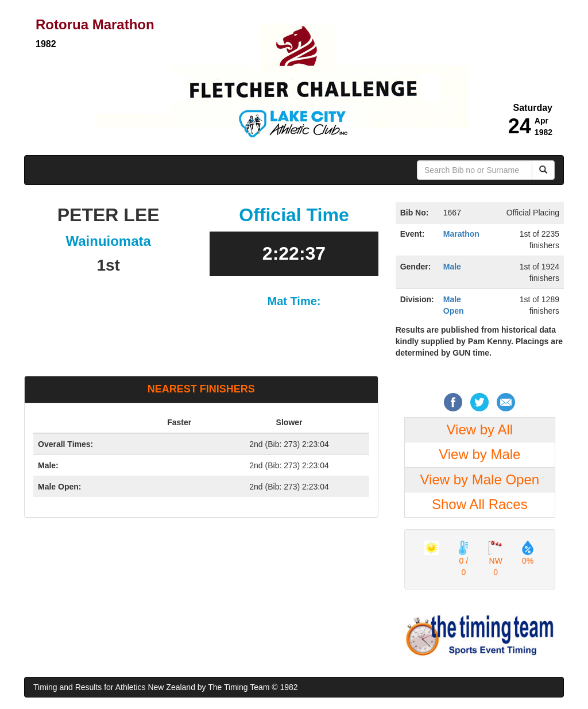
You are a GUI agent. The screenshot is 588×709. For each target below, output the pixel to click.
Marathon (461, 234)
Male (452, 267)
